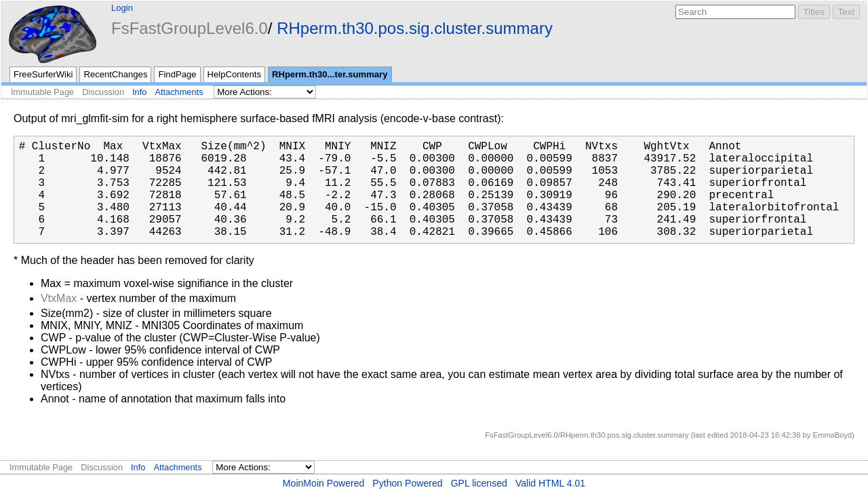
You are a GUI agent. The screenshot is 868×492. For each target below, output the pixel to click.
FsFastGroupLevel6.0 (190, 28)
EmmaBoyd (832, 435)
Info (139, 92)
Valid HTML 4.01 (550, 483)
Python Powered (407, 483)
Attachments (179, 92)
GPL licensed (479, 483)
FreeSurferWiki (43, 74)
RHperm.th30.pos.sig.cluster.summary (415, 28)
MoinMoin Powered (324, 483)
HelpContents (234, 74)
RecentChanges (115, 74)
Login (122, 8)
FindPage (177, 74)
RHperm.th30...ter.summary (330, 74)
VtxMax (59, 298)
